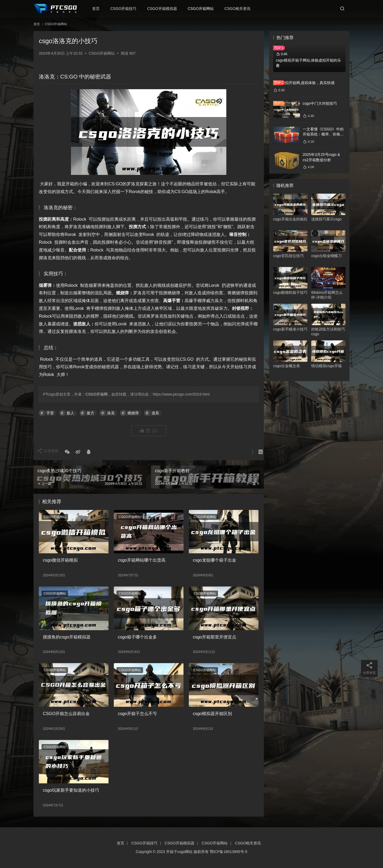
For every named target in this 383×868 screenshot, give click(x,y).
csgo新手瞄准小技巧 (290, 329)
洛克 (111, 413)
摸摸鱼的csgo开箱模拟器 (67, 637)
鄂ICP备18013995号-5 (228, 852)
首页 (100, 9)
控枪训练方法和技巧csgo (328, 332)
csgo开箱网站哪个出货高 (142, 560)
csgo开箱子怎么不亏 (137, 714)
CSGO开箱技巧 (128, 9)
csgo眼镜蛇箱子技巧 (290, 292)
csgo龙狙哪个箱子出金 (215, 560)
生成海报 (50, 452)
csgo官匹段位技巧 (288, 256)
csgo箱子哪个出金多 (137, 637)
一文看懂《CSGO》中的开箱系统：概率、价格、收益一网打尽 (323, 134)
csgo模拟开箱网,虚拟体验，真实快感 (304, 83)
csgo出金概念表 (287, 366)
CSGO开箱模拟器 (166, 9)
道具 (155, 413)
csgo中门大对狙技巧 (320, 103)
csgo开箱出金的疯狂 (290, 219)
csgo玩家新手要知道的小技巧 (71, 790)
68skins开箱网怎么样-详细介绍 (327, 295)
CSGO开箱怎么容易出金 (66, 714)
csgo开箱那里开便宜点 (215, 637)
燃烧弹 (133, 413)
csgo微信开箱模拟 (60, 560)
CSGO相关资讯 (242, 9)
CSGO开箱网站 (205, 9)
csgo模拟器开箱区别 (212, 714)
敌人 (70, 413)
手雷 (50, 413)
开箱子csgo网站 (179, 852)
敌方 (91, 413)
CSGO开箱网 (97, 394)
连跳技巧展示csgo (326, 219)
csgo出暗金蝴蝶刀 (326, 256)
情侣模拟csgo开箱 (326, 366)
